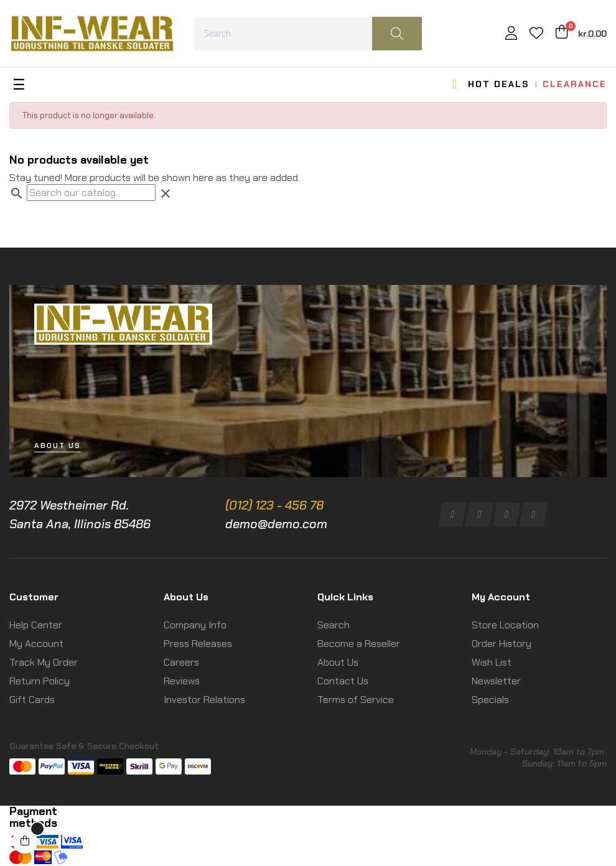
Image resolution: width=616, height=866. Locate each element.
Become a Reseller (359, 644)
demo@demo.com (276, 524)
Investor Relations (204, 700)
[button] (58, 446)
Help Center (36, 625)
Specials (490, 700)
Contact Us (343, 681)
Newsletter (496, 681)
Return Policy (40, 681)
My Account (36, 644)
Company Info (195, 625)
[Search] (91, 193)
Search (334, 625)
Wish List (492, 662)
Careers (181, 662)
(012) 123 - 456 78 (274, 505)
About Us (338, 662)
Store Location (505, 625)
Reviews (182, 681)
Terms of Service (356, 700)
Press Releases (198, 644)
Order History (502, 644)
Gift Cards (32, 700)
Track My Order (44, 662)
